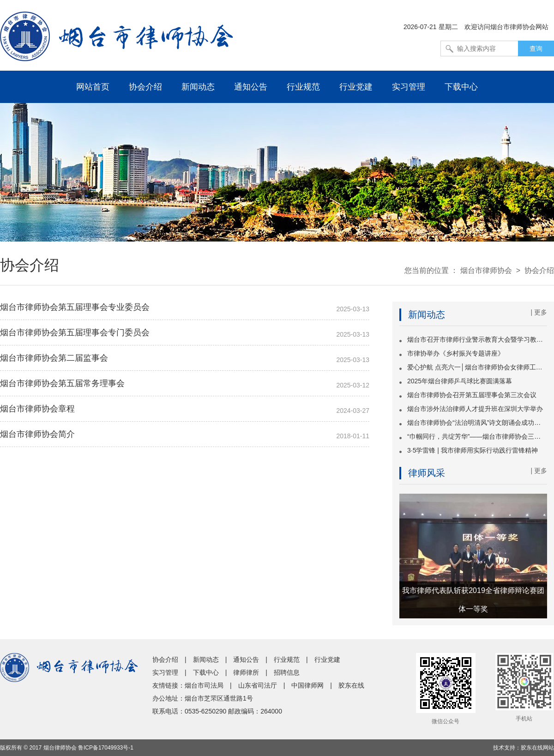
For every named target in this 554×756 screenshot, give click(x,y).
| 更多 (539, 312)
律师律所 (246, 672)
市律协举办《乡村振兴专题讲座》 (456, 353)
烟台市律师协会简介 (37, 434)
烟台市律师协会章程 (37, 409)
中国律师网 (307, 685)
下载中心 (461, 87)
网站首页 (93, 87)
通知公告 (251, 87)
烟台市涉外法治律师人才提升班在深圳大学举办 (475, 409)
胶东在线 (351, 685)
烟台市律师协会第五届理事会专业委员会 (75, 307)
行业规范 (303, 87)
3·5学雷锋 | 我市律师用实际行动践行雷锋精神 (473, 450)
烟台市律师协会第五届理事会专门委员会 (75, 333)
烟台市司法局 (204, 685)
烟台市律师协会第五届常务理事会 (62, 383)
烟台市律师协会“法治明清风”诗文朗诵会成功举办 (477, 423)
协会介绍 (145, 87)
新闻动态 (198, 87)
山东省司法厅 (258, 685)
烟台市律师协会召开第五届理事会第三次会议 (472, 395)
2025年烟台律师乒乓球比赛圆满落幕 (460, 381)
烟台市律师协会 (486, 270)
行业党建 (356, 87)
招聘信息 (287, 672)
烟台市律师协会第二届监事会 (54, 358)
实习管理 (409, 87)
